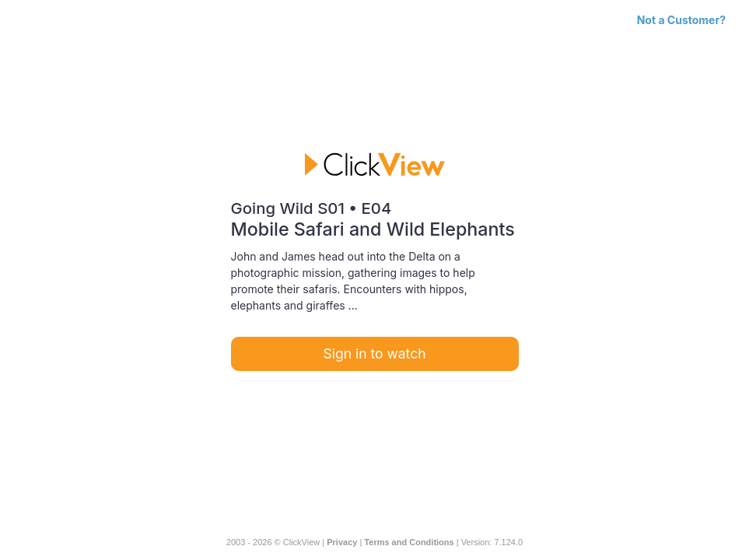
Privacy (342, 542)
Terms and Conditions (409, 542)
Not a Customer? (681, 20)
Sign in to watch (375, 353)
